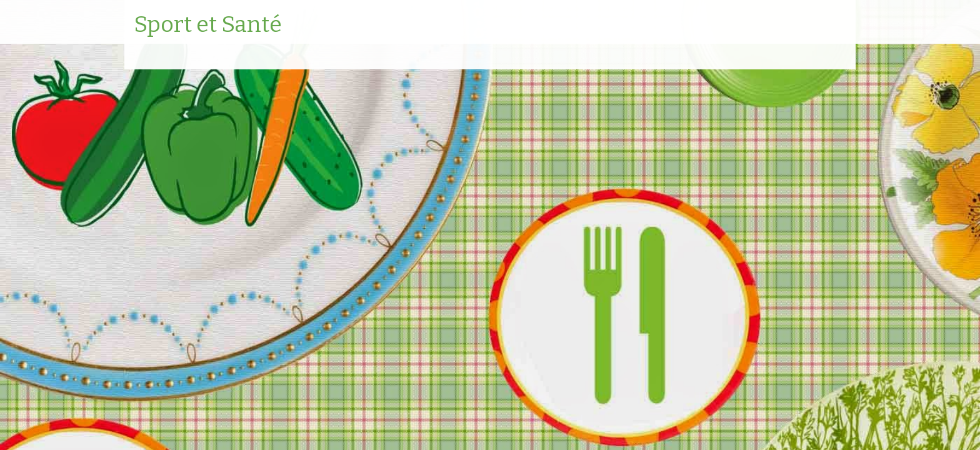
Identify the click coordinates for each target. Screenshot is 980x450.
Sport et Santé (208, 25)
